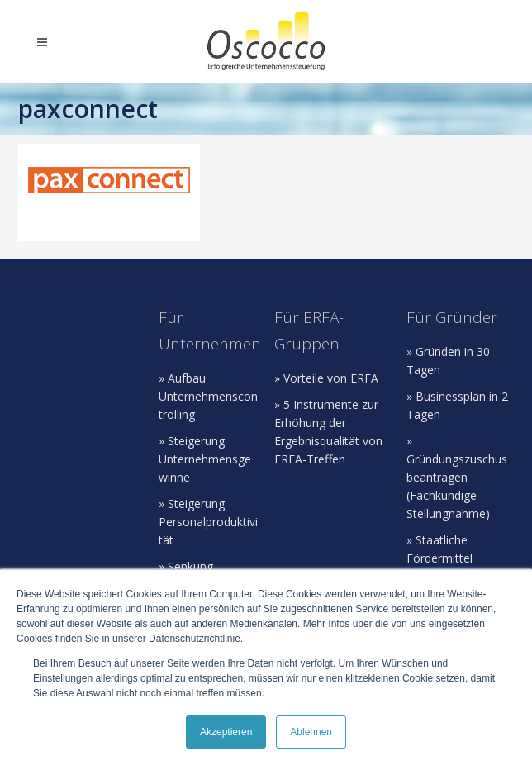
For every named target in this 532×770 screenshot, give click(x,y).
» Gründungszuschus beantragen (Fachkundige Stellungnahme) (457, 477)
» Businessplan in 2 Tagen (457, 405)
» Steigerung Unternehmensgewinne (205, 459)
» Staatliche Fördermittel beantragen (439, 558)
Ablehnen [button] (311, 732)
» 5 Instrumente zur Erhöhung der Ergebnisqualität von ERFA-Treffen (328, 432)
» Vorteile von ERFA (326, 378)
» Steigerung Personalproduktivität (208, 522)
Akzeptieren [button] (226, 732)
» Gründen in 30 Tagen (448, 361)
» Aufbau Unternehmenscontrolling (208, 396)
